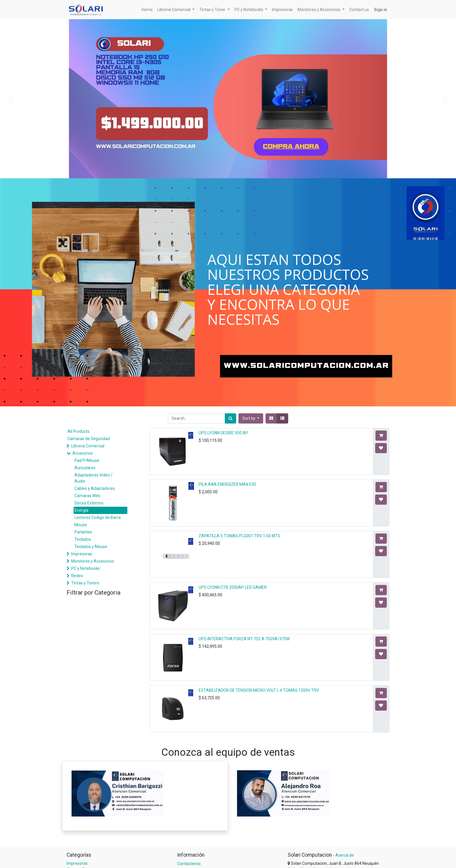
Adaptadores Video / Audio (93, 478)
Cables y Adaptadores (95, 488)
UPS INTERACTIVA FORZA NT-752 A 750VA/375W (244, 639)
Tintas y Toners (85, 583)
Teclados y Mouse (91, 547)
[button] (251, 418)
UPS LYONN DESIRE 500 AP (223, 433)
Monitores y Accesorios (93, 561)
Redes (77, 576)
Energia (81, 510)
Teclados (83, 539)
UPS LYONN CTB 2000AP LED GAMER (233, 587)
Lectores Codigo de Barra (98, 517)
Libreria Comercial (88, 446)
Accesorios (83, 453)
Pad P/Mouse (87, 460)
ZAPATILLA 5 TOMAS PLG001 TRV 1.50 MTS (239, 536)
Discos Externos (89, 503)
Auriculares (85, 468)
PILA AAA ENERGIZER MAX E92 (227, 484)
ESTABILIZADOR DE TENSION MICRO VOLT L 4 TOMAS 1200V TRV (259, 690)
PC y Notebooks (86, 568)
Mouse (81, 525)
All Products (79, 431)
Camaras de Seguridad (89, 439)
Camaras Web (87, 496)
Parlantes (83, 532)
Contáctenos (189, 864)
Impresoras (82, 554)
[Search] (230, 418)
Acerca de (345, 855)
